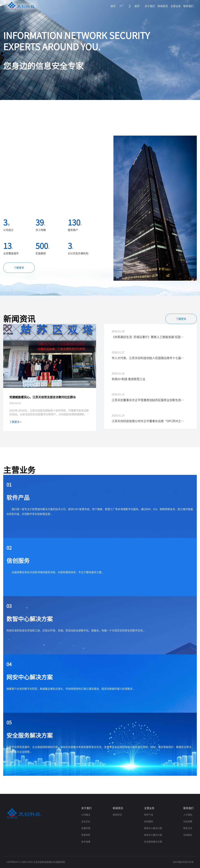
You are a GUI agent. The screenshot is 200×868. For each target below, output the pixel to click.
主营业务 (176, 6)
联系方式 (188, 828)
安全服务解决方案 (153, 842)
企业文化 (86, 821)
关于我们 (150, 6)
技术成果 (86, 842)
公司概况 (86, 815)
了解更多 (19, 268)
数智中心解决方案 (153, 828)
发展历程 (86, 828)
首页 (113, 6)
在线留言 (188, 835)
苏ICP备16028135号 (183, 862)
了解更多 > (16, 422)
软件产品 (149, 815)
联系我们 (188, 6)
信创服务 (149, 821)
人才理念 (188, 815)
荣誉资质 (86, 835)
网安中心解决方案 (153, 835)
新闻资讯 (163, 6)
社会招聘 (188, 821)
